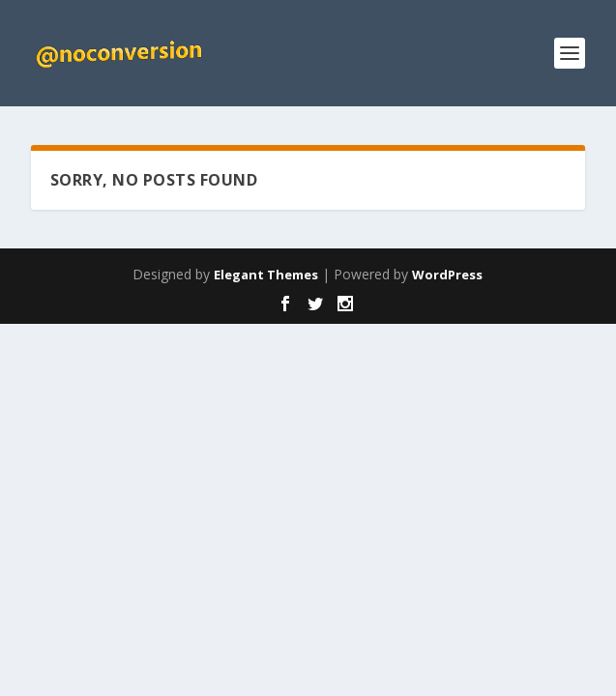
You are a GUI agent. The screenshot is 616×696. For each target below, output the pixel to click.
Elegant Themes (266, 275)
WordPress (447, 275)
